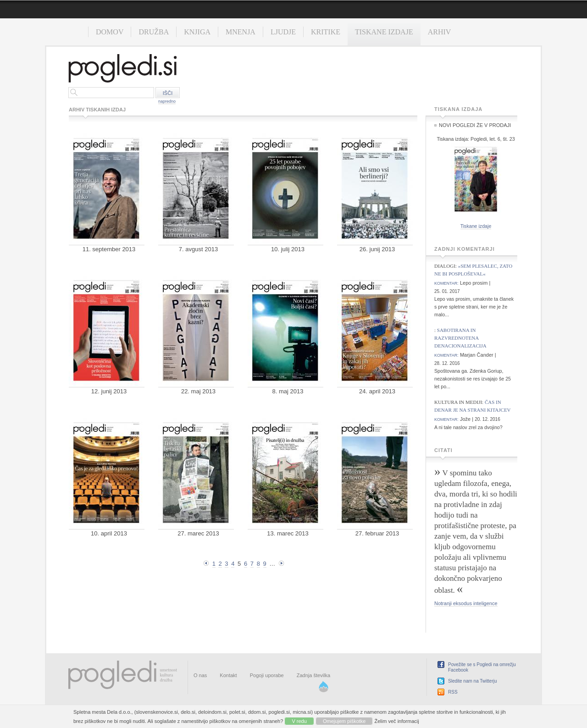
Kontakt (228, 675)
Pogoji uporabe (267, 675)
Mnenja (241, 32)
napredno (167, 101)
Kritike (326, 32)
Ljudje (283, 32)
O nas (200, 675)
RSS (453, 692)
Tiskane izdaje (384, 32)
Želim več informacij (397, 721)
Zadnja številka (313, 675)
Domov (110, 32)
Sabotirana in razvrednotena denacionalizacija (460, 338)
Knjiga (197, 32)
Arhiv (440, 32)
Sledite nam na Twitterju (473, 681)
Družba (154, 32)
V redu (299, 721)
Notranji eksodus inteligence (466, 603)
